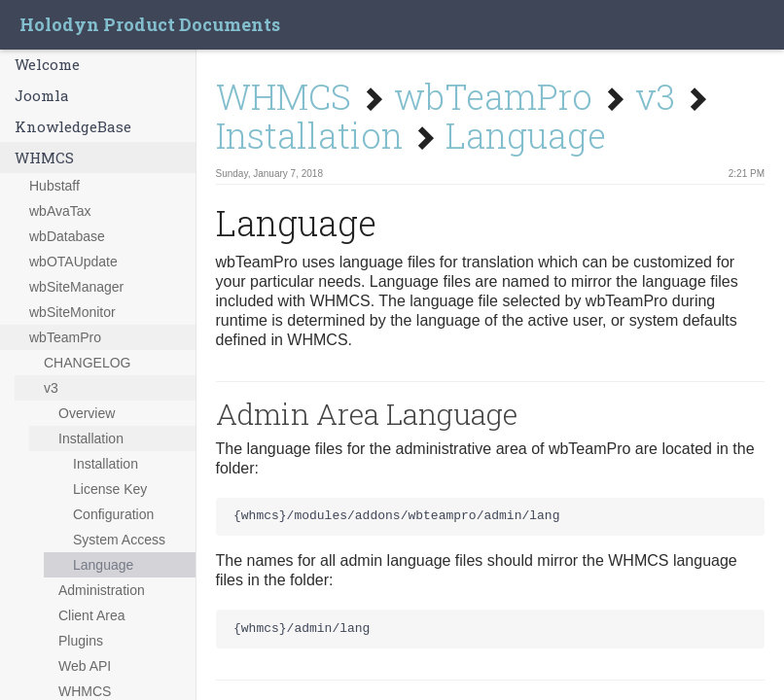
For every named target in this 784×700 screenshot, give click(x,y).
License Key (110, 489)
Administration (102, 590)
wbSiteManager (76, 287)
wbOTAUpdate (73, 262)
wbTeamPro (65, 337)
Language (103, 565)
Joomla (42, 95)
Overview (87, 413)
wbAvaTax (60, 211)
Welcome (47, 64)
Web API (85, 666)
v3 (51, 388)
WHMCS (44, 157)
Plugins (81, 641)
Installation (91, 438)
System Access (119, 540)
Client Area (91, 615)
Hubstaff (54, 186)
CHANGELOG (87, 363)
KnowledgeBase (73, 126)
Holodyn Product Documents (150, 24)
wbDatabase (67, 236)
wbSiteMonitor (72, 312)
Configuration (113, 514)
